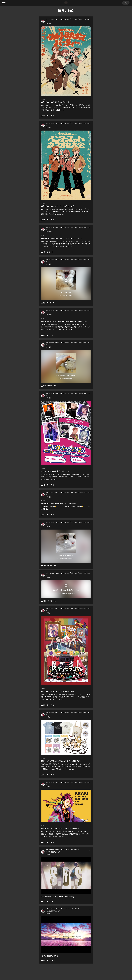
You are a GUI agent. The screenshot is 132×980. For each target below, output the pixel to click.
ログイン (126, 3)
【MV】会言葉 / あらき (50, 956)
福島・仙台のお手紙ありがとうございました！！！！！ (62, 238)
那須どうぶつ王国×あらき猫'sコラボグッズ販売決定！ (61, 761)
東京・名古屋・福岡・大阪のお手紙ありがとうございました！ (64, 322)
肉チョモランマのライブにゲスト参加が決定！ (59, 692)
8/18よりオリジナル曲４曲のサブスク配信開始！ (59, 504)
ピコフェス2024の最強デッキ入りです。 (56, 471)
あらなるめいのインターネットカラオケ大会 (58, 206)
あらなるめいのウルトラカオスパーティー (57, 102)
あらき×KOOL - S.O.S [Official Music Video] (58, 897)
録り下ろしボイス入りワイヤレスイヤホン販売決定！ (61, 829)
